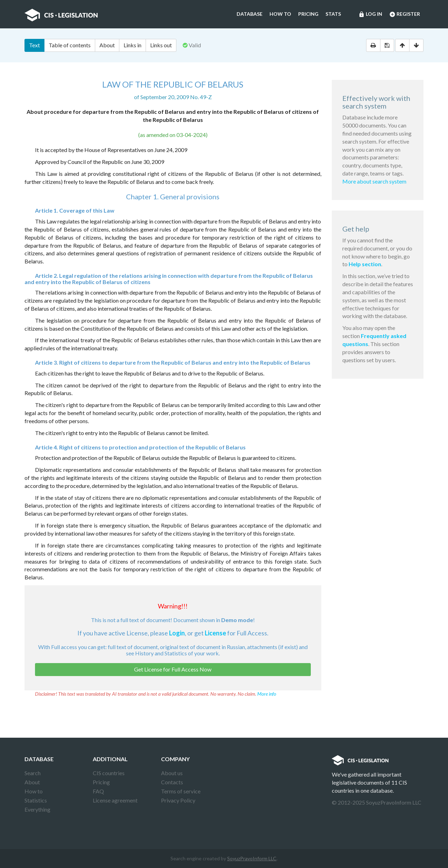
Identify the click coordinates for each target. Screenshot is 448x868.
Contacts (172, 782)
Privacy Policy (178, 800)
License (215, 633)
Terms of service (181, 791)
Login (177, 633)
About (107, 45)
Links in (132, 45)
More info (267, 694)
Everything (37, 809)
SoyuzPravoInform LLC (252, 858)
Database (250, 14)
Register (405, 14)
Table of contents (70, 45)
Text (34, 45)
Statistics (36, 800)
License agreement (115, 800)
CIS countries (109, 773)
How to (280, 14)
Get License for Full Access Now (173, 669)
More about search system (374, 181)
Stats (333, 14)
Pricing (308, 14)
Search (33, 773)
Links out (161, 45)
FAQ (98, 791)
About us (172, 773)
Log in (370, 14)
